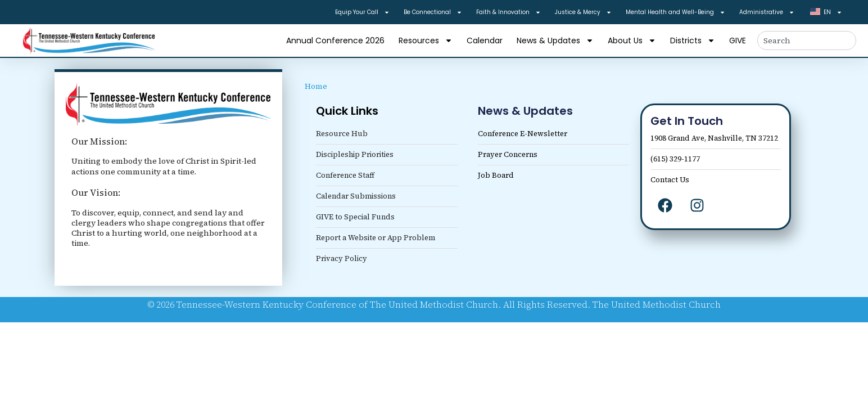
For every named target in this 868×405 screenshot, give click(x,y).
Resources (426, 40)
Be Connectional (433, 12)
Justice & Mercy (583, 12)
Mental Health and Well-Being (675, 12)
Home (316, 86)
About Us (632, 40)
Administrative (767, 12)
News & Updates (555, 40)
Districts (693, 40)
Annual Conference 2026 (335, 40)
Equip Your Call (362, 12)
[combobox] (807, 40)
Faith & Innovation (508, 12)
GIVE (738, 40)
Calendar (485, 40)
